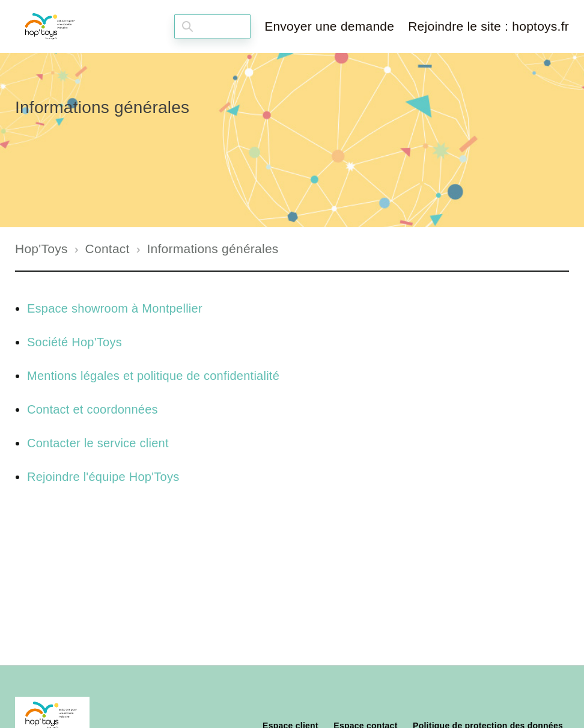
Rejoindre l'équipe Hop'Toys (103, 477)
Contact (108, 249)
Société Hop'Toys (75, 342)
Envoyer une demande (329, 26)
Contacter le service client (98, 443)
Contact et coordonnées (93, 409)
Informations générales (212, 249)
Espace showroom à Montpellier (115, 308)
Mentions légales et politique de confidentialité (153, 376)
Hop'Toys (41, 249)
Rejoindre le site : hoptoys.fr (488, 26)
